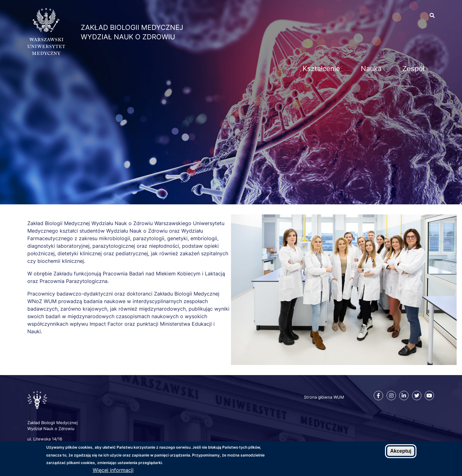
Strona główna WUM (324, 397)
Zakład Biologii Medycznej (132, 27)
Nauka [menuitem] (371, 69)
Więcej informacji (113, 470)
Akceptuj (401, 451)
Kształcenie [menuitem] (321, 69)
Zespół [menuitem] (413, 69)
